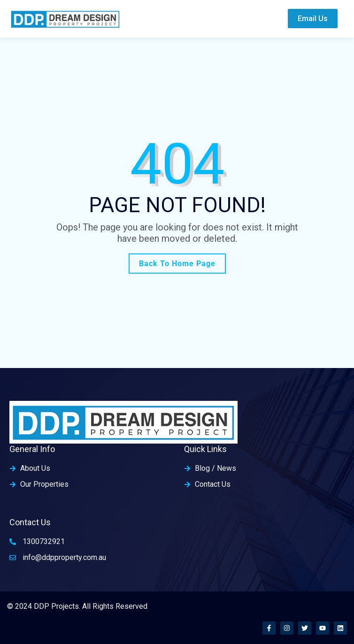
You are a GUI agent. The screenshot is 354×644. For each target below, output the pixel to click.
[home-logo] (65, 19)
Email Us (313, 19)
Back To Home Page (177, 264)
